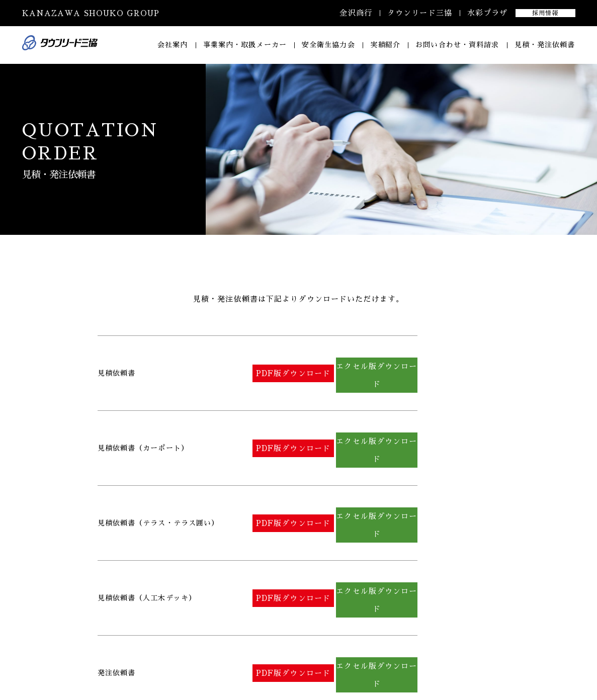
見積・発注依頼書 (545, 45)
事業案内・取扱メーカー (245, 45)
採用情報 (545, 13)
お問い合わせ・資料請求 (457, 45)
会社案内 (173, 45)
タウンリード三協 (420, 13)
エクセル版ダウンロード (438, 362)
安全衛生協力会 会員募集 (449, 667)
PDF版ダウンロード (312, 362)
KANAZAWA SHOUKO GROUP (91, 13)
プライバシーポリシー (539, 667)
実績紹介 (385, 45)
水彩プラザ (488, 13)
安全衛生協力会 (328, 45)
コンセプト (375, 667)
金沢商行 (356, 13)
